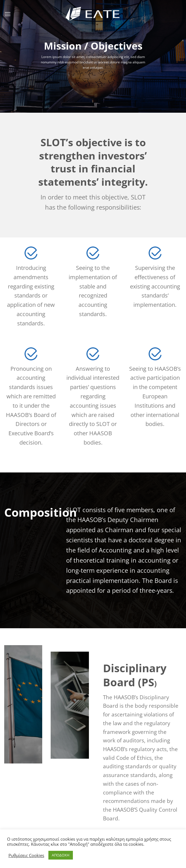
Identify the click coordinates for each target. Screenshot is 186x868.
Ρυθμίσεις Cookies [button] (26, 855)
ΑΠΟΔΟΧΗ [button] (61, 855)
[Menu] (8, 14)
